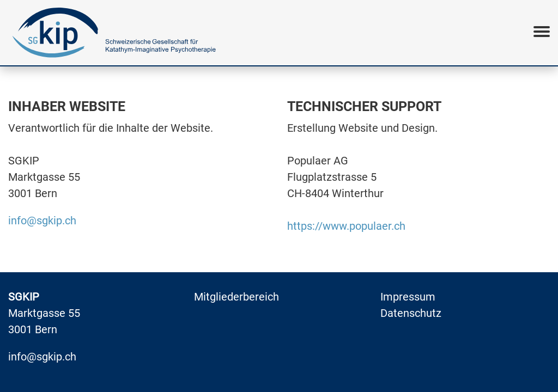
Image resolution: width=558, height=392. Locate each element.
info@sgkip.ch (42, 220)
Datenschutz (411, 313)
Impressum (408, 297)
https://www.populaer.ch (346, 226)
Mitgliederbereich (236, 297)
